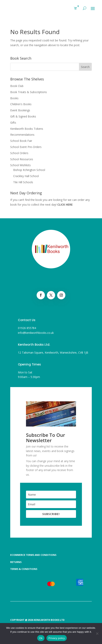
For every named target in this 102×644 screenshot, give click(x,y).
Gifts (13, 123)
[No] (97, 634)
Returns (16, 562)
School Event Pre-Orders (26, 147)
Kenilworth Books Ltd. (34, 345)
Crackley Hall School (26, 176)
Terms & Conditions (24, 569)
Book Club (17, 86)
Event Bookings (20, 110)
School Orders (19, 153)
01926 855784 (27, 328)
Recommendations (22, 135)
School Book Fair (21, 141)
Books (14, 98)
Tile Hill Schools (23, 182)
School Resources (22, 159)
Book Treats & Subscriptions (29, 92)
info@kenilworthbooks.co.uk (36, 333)
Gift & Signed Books (23, 116)
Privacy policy (57, 638)
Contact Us (27, 320)
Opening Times (29, 364)
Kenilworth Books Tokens (27, 129)
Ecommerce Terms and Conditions (33, 555)
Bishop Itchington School (29, 170)
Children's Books (21, 104)
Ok (41, 638)
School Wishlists (20, 165)
